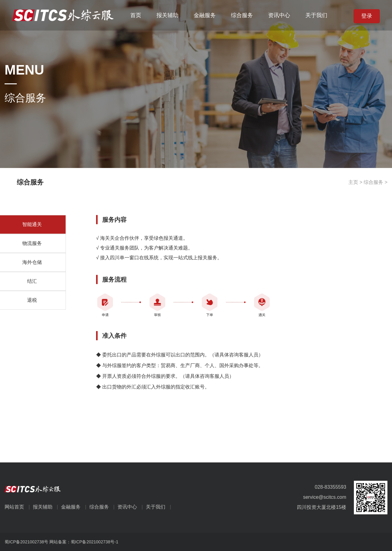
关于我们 (316, 15)
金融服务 (205, 15)
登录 (367, 16)
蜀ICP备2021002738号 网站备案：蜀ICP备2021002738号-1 (61, 542)
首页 (136, 15)
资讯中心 (279, 15)
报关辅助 (167, 15)
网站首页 (19, 507)
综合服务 (242, 15)
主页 (353, 182)
